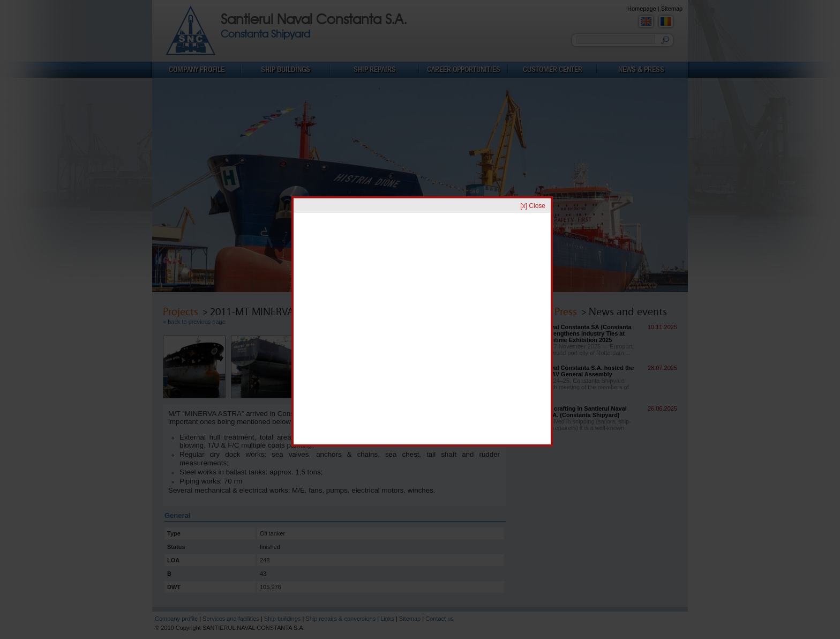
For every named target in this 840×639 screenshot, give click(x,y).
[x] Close (533, 206)
